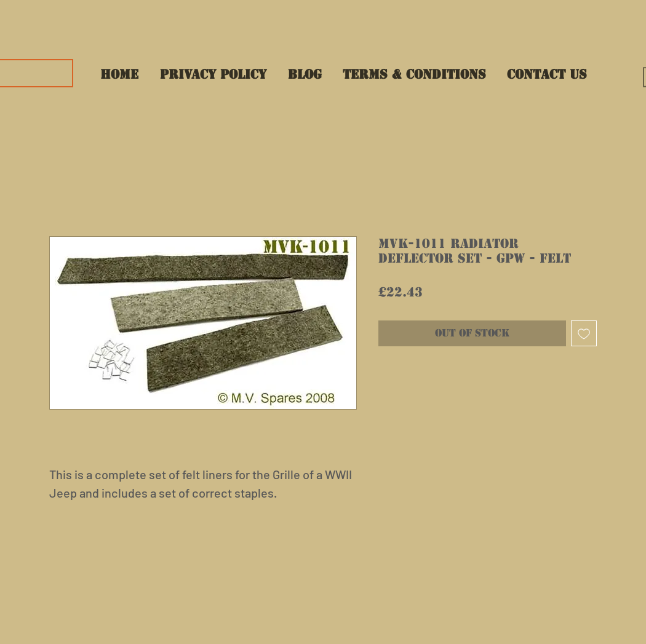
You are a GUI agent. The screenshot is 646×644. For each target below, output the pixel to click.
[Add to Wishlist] (584, 333)
